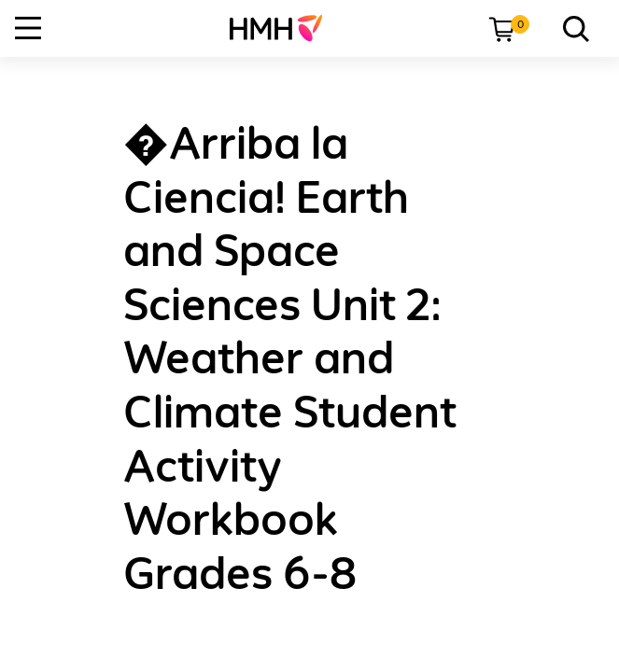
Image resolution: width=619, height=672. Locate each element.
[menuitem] (283, 28)
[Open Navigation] (28, 28)
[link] (283, 28)
